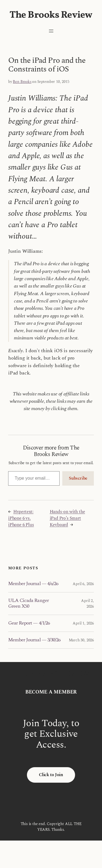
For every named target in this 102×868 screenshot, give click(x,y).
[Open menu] (51, 31)
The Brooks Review (51, 15)
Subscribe (78, 478)
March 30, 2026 (81, 640)
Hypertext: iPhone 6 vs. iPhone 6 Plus (21, 518)
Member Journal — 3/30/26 (34, 640)
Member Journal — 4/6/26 (33, 584)
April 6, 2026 (83, 584)
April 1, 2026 (83, 623)
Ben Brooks (22, 82)
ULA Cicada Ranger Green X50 (28, 603)
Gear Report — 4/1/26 (29, 623)
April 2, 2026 (87, 604)
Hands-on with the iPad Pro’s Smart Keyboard (67, 518)
